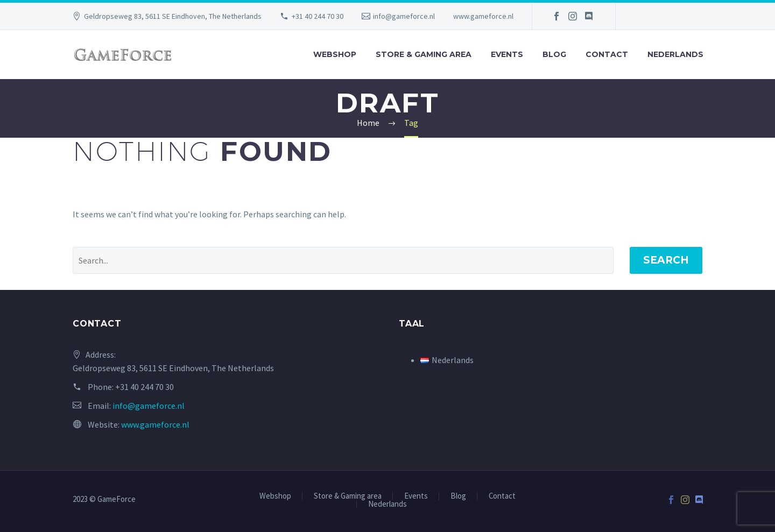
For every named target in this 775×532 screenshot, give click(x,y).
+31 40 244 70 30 (318, 16)
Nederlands (675, 54)
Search (666, 260)
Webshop (335, 54)
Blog (554, 54)
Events (507, 54)
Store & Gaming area (424, 54)
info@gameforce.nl (404, 16)
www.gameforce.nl (483, 16)
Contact (607, 54)
